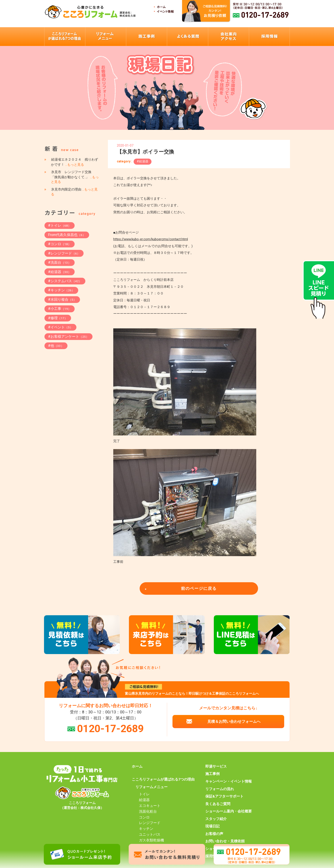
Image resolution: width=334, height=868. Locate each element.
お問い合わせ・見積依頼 (225, 841)
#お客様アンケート (68, 337)
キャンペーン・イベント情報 (229, 781)
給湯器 (144, 800)
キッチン (146, 829)
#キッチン (61, 290)
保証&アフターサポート (224, 796)
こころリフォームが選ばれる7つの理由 (163, 779)
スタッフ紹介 (216, 819)
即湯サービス (216, 766)
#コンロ (60, 244)
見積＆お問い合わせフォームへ (234, 721)
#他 (56, 346)
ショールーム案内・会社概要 (229, 811)
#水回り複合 (62, 299)
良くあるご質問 (218, 804)
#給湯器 (143, 161)
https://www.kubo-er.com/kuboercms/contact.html (151, 239)
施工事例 (212, 774)
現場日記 (212, 826)
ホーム (137, 766)
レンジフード (150, 823)
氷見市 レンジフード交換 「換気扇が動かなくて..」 (75, 177)
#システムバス (65, 281)
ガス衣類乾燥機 (151, 840)
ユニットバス (150, 835)
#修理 (58, 318)
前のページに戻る (199, 588)
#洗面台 (60, 262)
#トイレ (60, 225)
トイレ (144, 794)
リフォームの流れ (220, 789)
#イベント (60, 327)
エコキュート (150, 806)
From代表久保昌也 (67, 235)
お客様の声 (214, 834)
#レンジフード (64, 253)
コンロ (144, 817)
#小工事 (60, 309)
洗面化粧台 (148, 812)
